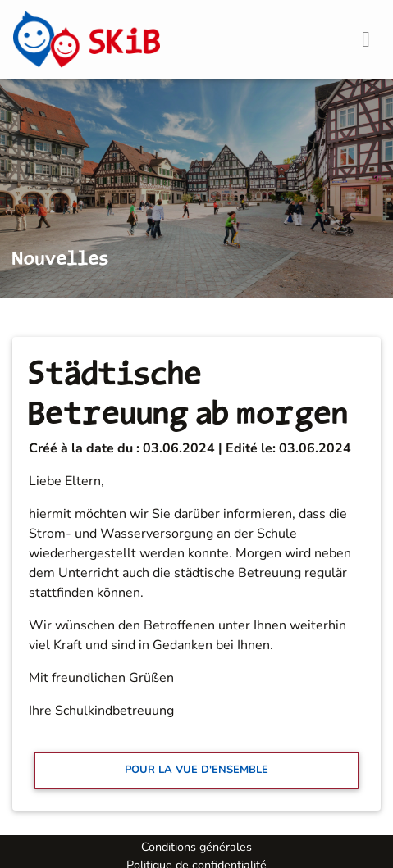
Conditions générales (196, 847)
